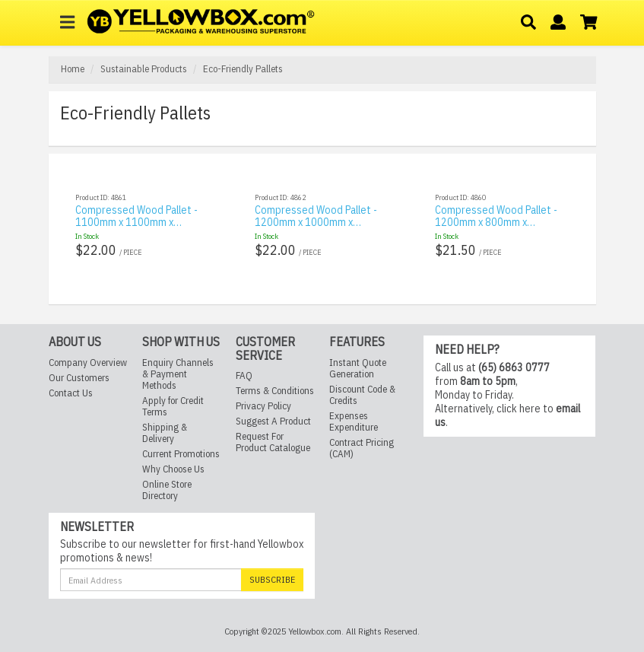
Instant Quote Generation (358, 356)
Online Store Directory (167, 478)
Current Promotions (181, 442)
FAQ (244, 363)
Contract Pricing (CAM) (362, 436)
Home (73, 69)
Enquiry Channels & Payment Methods (178, 362)
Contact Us (71, 381)
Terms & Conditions (275, 378)
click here (519, 396)
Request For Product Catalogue (273, 430)
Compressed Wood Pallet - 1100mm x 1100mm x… (136, 216)
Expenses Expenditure (354, 409)
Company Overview (88, 350)
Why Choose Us (173, 457)
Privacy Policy (263, 394)
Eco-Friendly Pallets (243, 69)
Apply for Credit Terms (173, 394)
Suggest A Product (273, 409)
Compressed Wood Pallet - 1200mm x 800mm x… (496, 216)
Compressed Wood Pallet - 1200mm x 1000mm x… (316, 216)
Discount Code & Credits (362, 383)
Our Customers (79, 366)
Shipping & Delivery (165, 421)
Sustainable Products (144, 69)
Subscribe (272, 567)
